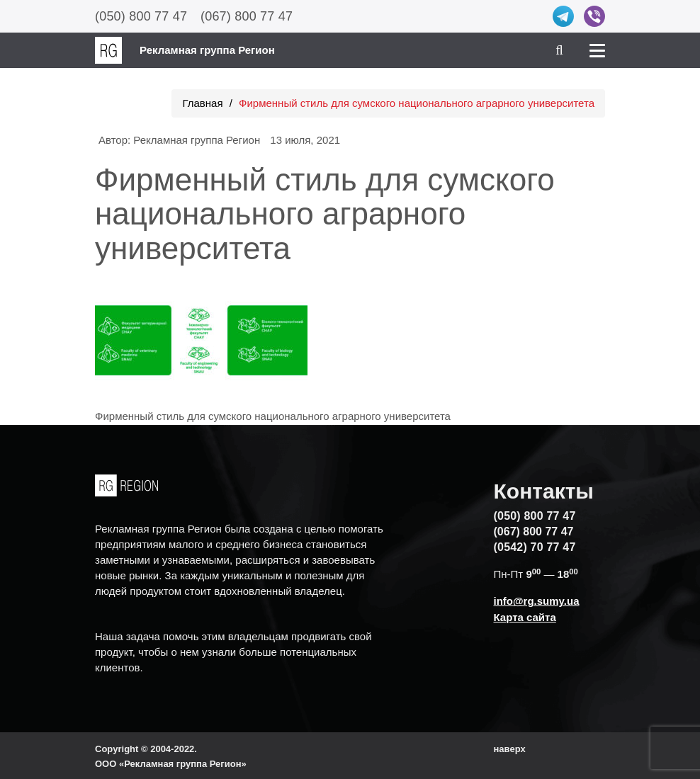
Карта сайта (525, 617)
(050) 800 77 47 (141, 16)
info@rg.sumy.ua (537, 601)
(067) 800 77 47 (247, 16)
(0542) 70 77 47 (535, 547)
